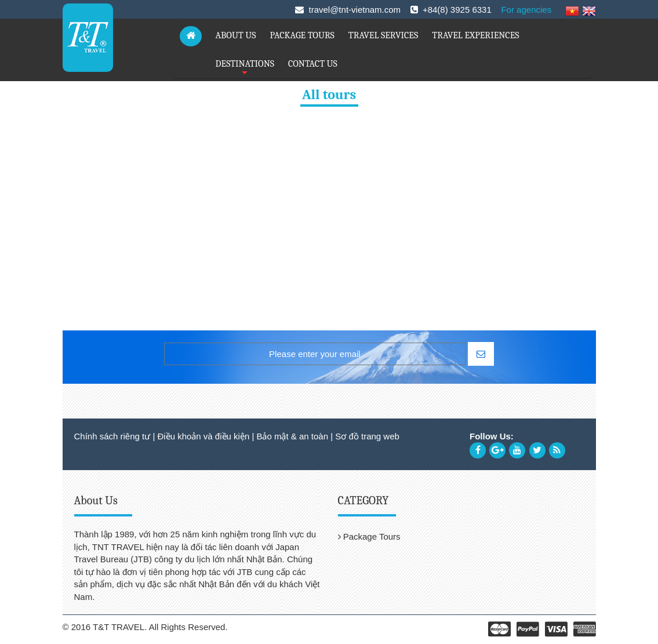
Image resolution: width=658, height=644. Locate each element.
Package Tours (369, 536)
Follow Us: (492, 436)
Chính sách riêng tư (112, 436)
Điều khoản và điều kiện (203, 436)
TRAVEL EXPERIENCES (475, 35)
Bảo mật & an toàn (292, 436)
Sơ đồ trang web (367, 436)
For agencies (526, 10)
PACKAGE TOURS (302, 35)
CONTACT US (313, 64)
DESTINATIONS (245, 68)
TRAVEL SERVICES (383, 35)
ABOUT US (236, 35)
